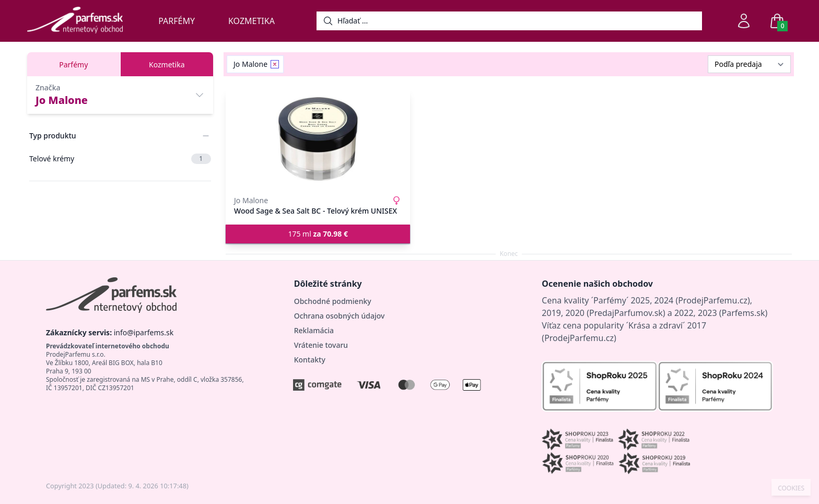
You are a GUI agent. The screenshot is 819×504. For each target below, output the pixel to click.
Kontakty (310, 360)
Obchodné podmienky (333, 301)
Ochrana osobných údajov (340, 316)
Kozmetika (251, 21)
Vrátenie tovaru (321, 345)
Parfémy (177, 21)
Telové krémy (120, 159)
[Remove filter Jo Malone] (275, 64)
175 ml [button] (318, 234)
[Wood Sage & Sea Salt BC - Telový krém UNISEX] (318, 139)
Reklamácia (314, 330)
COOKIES (791, 488)
